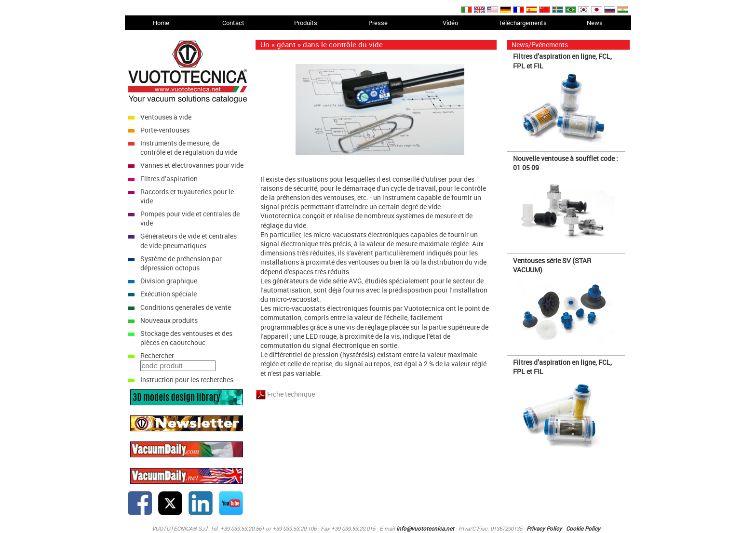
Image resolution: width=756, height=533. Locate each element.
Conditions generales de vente (186, 307)
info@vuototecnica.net (425, 528)
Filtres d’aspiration (169, 179)
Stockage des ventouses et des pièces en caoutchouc (186, 338)
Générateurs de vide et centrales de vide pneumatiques (189, 240)
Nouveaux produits (169, 320)
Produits (306, 23)
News (595, 23)
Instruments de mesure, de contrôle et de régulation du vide (189, 147)
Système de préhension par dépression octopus (181, 263)
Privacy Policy (544, 528)
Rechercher (157, 355)
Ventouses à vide (166, 117)
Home (161, 23)
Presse (378, 23)
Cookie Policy (583, 528)
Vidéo (450, 23)
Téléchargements (523, 23)
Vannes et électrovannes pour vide (192, 165)
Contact (233, 23)
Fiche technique (291, 394)
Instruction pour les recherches (187, 380)
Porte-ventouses (165, 130)
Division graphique (169, 281)
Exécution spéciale (169, 294)
